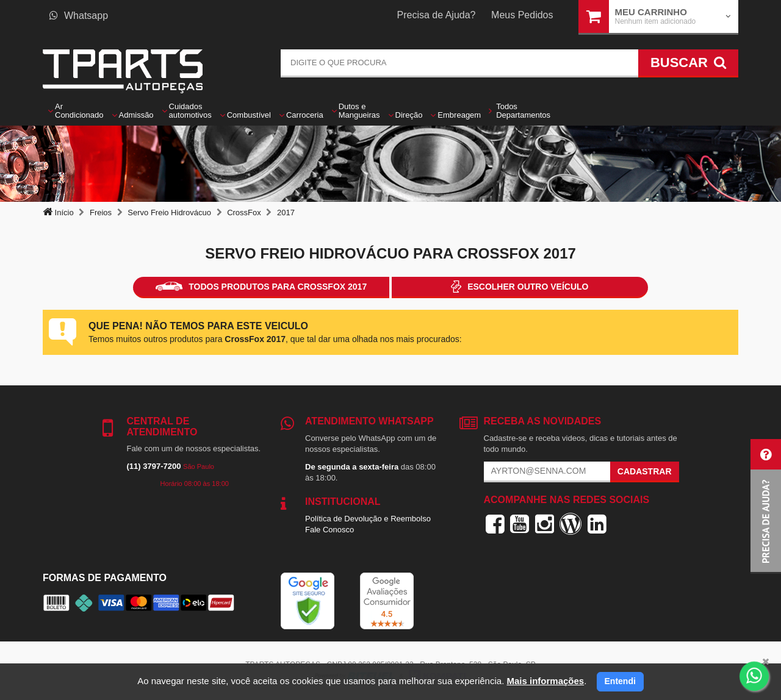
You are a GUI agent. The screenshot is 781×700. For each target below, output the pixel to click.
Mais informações (545, 681)
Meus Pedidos (522, 15)
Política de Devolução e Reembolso (368, 519)
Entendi (620, 681)
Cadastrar (645, 471)
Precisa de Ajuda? (437, 15)
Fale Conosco (329, 530)
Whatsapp (79, 16)
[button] (766, 506)
